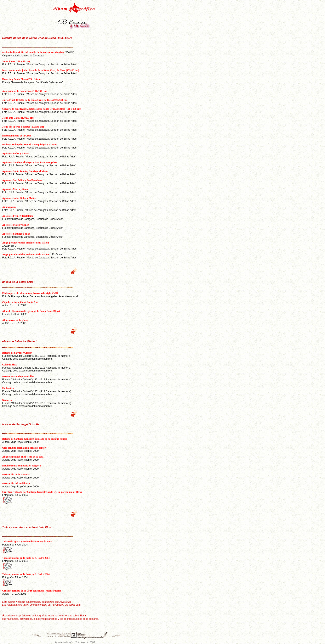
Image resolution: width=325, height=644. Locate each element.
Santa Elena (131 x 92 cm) (16, 61)
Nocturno (7, 400)
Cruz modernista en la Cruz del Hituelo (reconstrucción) (32, 591)
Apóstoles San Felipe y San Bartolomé (22, 180)
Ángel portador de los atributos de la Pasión (26, 243)
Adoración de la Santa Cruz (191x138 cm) (24, 91)
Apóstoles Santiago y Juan (16, 234)
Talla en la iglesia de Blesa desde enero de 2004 (27, 542)
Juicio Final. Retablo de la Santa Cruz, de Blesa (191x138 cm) (35, 100)
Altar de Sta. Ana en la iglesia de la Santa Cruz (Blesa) (31, 311)
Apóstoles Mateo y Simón (16, 189)
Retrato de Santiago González (18, 376)
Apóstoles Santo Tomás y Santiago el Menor (25, 171)
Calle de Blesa (10, 365)
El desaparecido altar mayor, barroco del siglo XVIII (30, 293)
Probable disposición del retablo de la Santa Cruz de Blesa (33, 52)
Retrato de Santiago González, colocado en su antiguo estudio (35, 439)
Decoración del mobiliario (16, 483)
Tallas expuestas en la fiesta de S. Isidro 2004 (26, 558)
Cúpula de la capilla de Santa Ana (20, 302)
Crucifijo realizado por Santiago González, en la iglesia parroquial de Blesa (42, 492)
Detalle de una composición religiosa (22, 466)
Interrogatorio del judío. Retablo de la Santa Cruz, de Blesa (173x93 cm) (41, 70)
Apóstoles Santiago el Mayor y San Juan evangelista (30, 162)
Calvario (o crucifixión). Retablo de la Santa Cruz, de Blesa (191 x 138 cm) (42, 109)
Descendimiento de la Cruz (17, 136)
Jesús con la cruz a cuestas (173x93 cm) (23, 127)
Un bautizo (8, 388)
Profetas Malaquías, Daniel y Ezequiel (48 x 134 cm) (30, 145)
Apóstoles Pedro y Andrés (16, 153)
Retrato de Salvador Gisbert (17, 353)
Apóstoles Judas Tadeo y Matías (19, 198)
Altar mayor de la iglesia (15, 320)
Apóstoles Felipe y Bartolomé (18, 216)
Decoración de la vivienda (16, 475)
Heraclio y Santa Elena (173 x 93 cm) (22, 79)
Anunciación (9, 207)
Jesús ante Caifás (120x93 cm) (18, 118)
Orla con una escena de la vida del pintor (24, 448)
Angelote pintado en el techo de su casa (23, 457)
